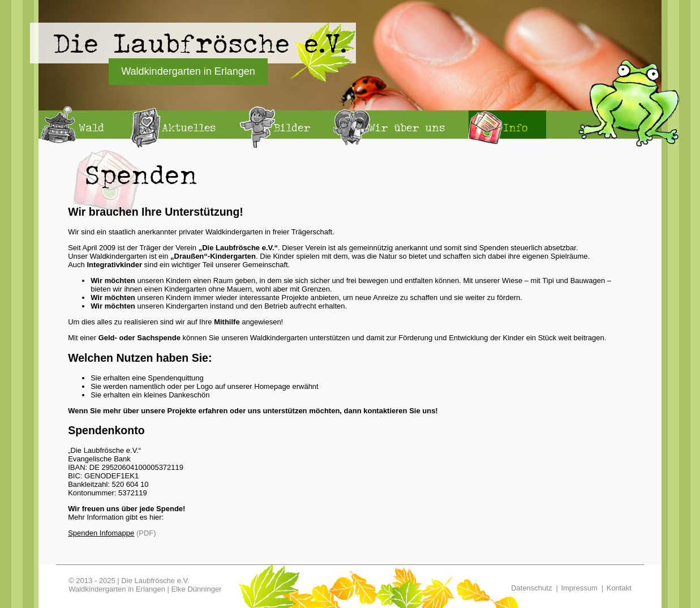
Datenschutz (531, 588)
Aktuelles (189, 127)
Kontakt (619, 588)
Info (516, 127)
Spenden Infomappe (101, 533)
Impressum (579, 588)
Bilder (292, 127)
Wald (91, 127)
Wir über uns (407, 127)
